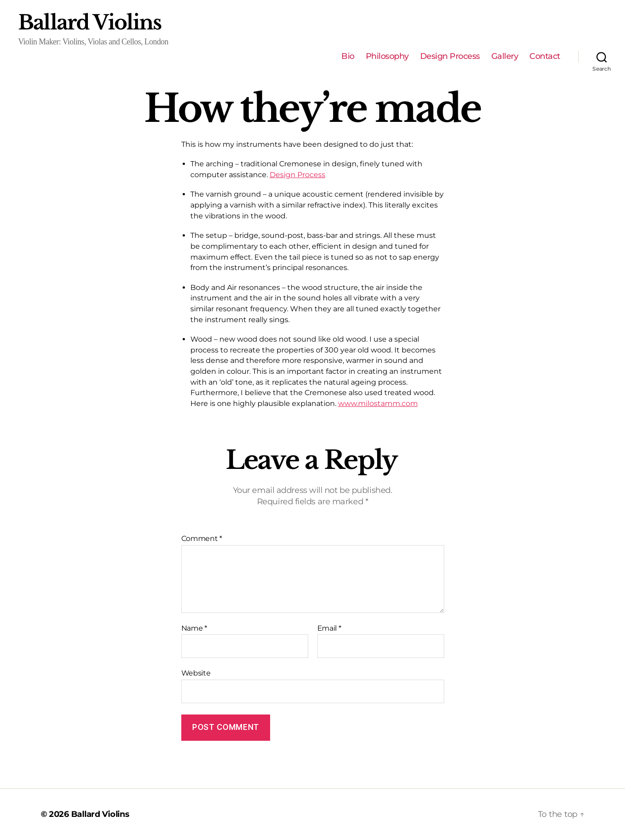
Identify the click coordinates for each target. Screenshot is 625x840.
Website (196, 673)
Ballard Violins (90, 23)
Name (194, 628)
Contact (545, 56)
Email (329, 628)
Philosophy (387, 56)
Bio (348, 56)
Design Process (450, 56)
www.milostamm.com (378, 403)
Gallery (505, 56)
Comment (202, 539)
